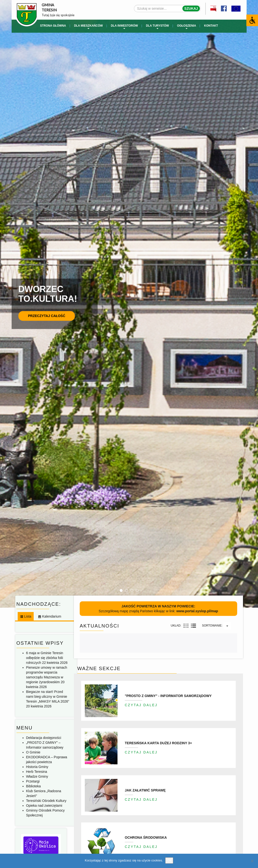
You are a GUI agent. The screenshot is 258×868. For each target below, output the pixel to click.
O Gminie (33, 752)
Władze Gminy (37, 776)
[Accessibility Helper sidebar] (252, 20)
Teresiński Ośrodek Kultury (46, 801)
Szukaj (191, 8)
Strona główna (53, 26)
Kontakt (211, 26)
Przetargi (33, 781)
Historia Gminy (37, 767)
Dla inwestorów (124, 27)
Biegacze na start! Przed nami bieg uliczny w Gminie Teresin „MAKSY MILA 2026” (48, 697)
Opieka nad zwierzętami (44, 806)
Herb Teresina (37, 772)
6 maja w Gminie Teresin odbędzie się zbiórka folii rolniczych (45, 658)
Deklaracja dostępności (44, 738)
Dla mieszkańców (88, 27)
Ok (169, 860)
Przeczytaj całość (47, 316)
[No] (252, 861)
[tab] (25, 616)
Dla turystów (157, 27)
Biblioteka (34, 786)
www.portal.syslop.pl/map (197, 611)
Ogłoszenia (187, 27)
